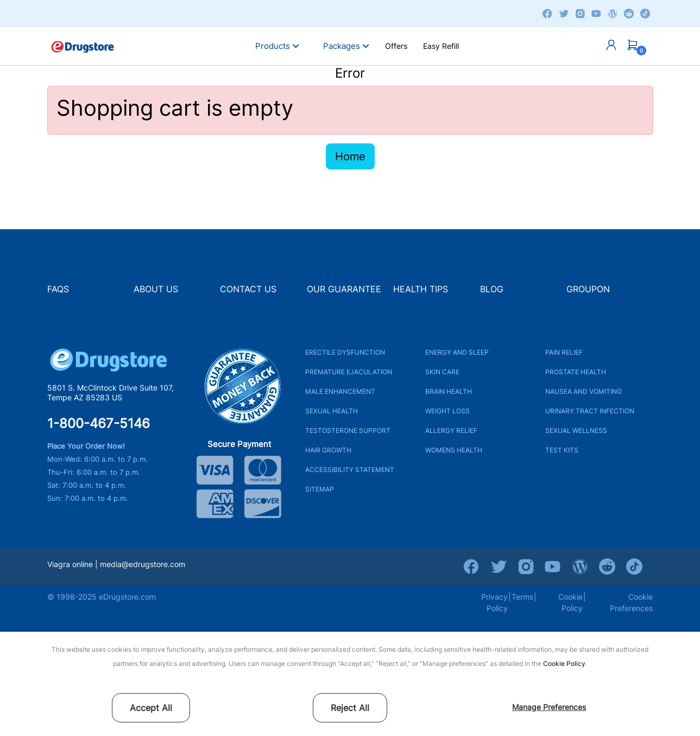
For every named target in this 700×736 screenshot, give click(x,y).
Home (350, 156)
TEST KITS (562, 450)
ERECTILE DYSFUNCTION (345, 352)
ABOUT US (156, 289)
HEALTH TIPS (421, 289)
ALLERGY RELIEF (451, 430)
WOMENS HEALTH (454, 450)
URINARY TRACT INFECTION (590, 411)
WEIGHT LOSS (447, 411)
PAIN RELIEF (564, 352)
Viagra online (70, 564)
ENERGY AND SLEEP (457, 352)
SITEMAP (320, 489)
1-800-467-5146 (99, 424)
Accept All (151, 708)
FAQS (58, 289)
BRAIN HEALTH (449, 391)
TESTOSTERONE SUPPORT (348, 430)
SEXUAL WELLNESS (576, 430)
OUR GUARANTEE (344, 289)
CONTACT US (248, 289)
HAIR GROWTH (328, 450)
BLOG (492, 289)
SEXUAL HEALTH (332, 411)
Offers (396, 46)
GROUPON (588, 289)
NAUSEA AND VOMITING (584, 391)
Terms (522, 597)
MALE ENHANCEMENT (340, 391)
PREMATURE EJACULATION (349, 372)
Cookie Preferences (631, 602)
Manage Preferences (549, 707)
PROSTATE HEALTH (576, 372)
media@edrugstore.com (143, 564)
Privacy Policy (494, 602)
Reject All (350, 708)
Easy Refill (441, 46)
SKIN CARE (442, 372)
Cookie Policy (564, 663)
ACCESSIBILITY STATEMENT (350, 470)
